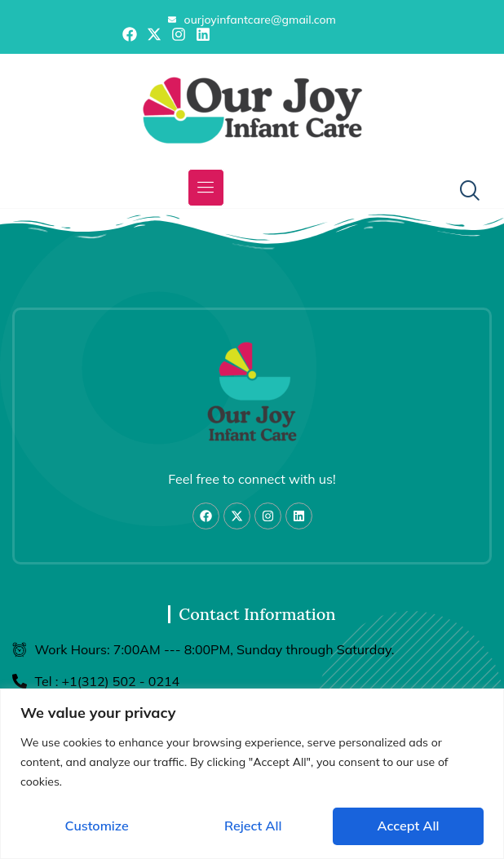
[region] (252, 774)
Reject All (253, 826)
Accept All (409, 826)
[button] (206, 188)
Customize (97, 826)
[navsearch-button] (463, 192)
